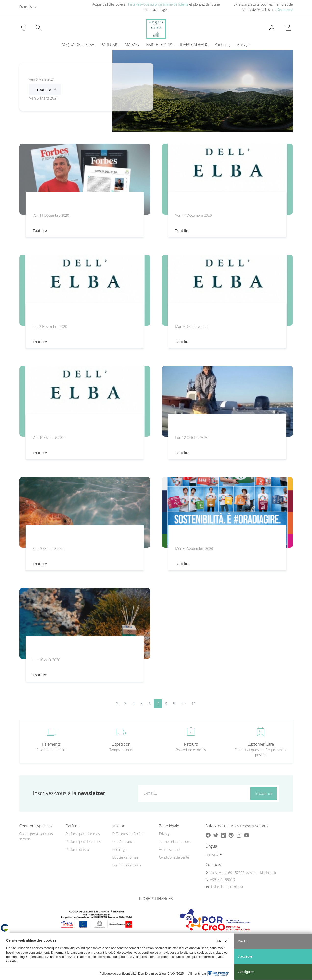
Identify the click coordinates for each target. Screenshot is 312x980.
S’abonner (264, 793)
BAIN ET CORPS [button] (160, 45)
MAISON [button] (132, 45)
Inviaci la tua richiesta (227, 887)
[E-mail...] (193, 793)
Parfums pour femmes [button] (83, 834)
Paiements (51, 744)
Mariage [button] (243, 45)
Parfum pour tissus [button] (127, 865)
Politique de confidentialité (118, 974)
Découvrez (285, 9)
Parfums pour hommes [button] (83, 842)
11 (194, 704)
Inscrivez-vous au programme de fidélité (158, 4)
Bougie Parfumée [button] (125, 857)
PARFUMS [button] (109, 45)
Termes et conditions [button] (175, 842)
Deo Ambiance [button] (124, 842)
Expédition (121, 744)
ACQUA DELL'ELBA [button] (78, 45)
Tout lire (44, 89)
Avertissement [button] (170, 849)
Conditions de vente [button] (174, 857)
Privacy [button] (164, 834)
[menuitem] (222, 45)
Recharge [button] (120, 849)
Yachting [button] (222, 45)
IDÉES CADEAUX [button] (194, 45)
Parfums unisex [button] (78, 849)
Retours (191, 744)
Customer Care (261, 744)
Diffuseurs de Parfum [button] (129, 834)
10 (183, 704)
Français (26, 7)
